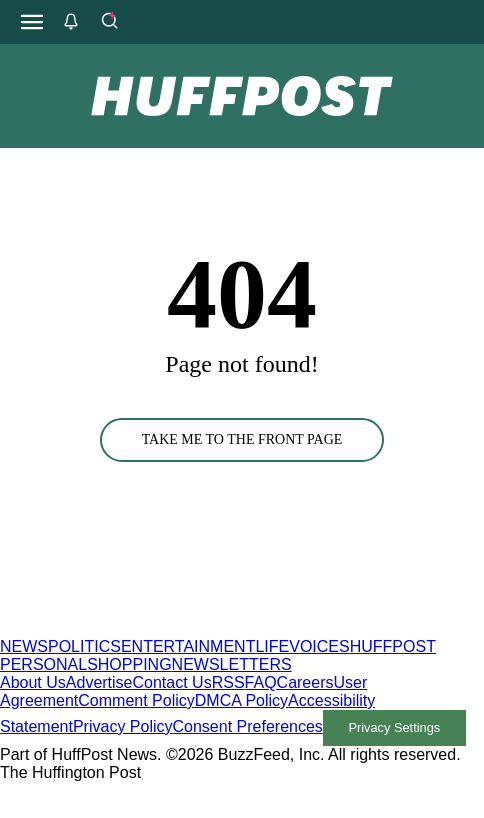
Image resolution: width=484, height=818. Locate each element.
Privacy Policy (123, 726)
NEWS (24, 646)
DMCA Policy (241, 700)
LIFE (272, 646)
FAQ (261, 682)
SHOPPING (129, 664)
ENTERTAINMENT (188, 646)
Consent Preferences (248, 726)
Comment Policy (136, 700)
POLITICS (84, 646)
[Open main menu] (32, 22)
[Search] (109, 22)
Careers (305, 682)
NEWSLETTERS (232, 664)
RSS (228, 682)
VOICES (319, 646)
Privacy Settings (394, 727)
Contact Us (172, 682)
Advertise (99, 682)
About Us (33, 682)
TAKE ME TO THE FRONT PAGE (242, 439)
